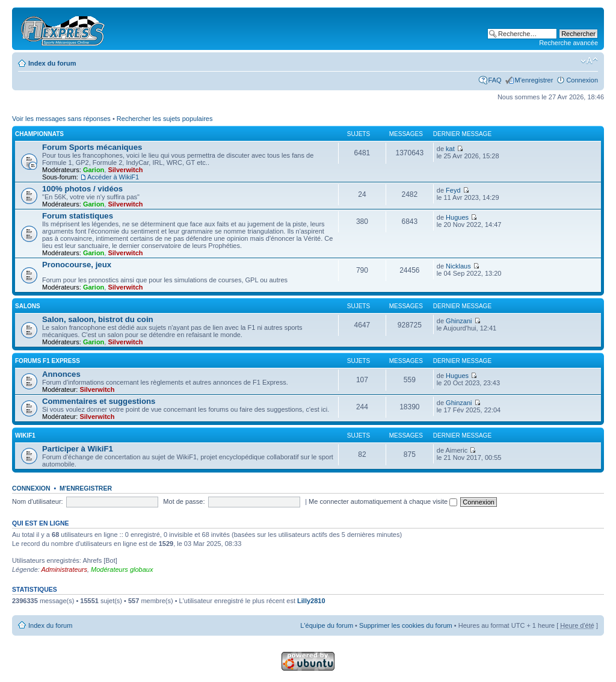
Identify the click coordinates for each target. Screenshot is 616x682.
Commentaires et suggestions (99, 401)
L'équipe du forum (327, 625)
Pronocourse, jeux (77, 265)
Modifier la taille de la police (589, 61)
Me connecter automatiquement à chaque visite (383, 501)
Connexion (582, 80)
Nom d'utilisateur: (38, 501)
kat (450, 149)
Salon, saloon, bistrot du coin (98, 319)
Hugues (457, 217)
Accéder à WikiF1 (113, 177)
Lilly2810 (311, 601)
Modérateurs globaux (122, 569)
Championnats (39, 134)
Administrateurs (64, 569)
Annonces (61, 374)
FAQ (495, 80)
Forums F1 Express (48, 361)
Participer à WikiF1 (78, 449)
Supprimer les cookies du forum (406, 625)
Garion (94, 170)
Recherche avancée (568, 43)
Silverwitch (125, 170)
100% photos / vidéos (82, 189)
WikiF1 (25, 436)
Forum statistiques (78, 216)
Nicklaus (458, 266)
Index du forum (52, 63)
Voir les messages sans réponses (61, 119)
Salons (28, 306)
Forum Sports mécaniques (92, 147)
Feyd (453, 190)
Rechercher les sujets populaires (165, 119)
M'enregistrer (534, 80)
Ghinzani (459, 321)
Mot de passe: (184, 501)
